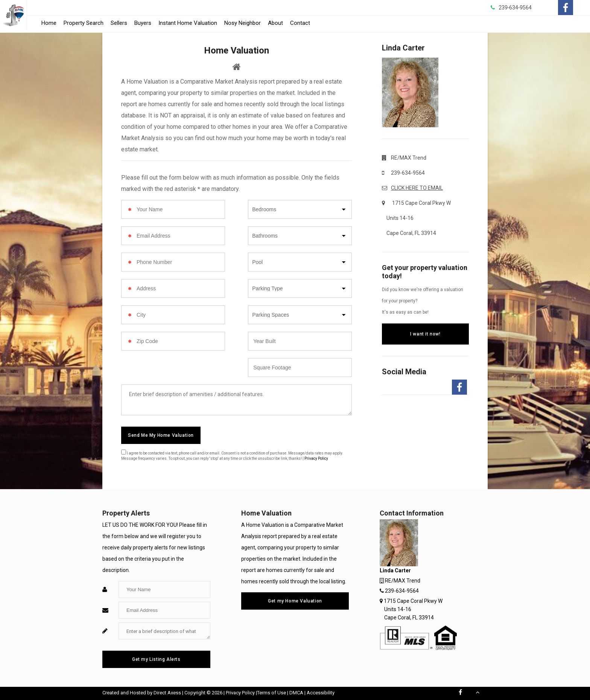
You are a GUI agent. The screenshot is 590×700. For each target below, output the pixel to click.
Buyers (143, 23)
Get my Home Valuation (295, 601)
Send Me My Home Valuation (161, 435)
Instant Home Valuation (188, 23)
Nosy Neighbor (243, 23)
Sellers (119, 23)
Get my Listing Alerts (156, 659)
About (275, 23)
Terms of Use (271, 693)
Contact (300, 23)
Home (49, 23)
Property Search (84, 23)
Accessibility (321, 693)
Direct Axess (167, 693)
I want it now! (425, 334)
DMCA (296, 693)
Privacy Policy (316, 458)
